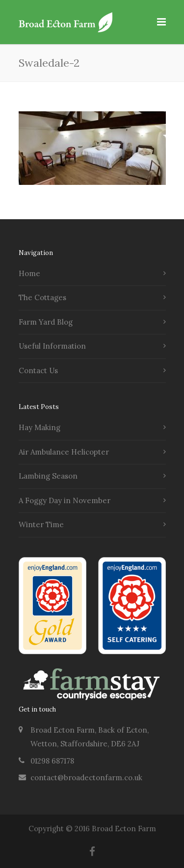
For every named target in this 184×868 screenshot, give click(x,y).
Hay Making (39, 427)
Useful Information (52, 346)
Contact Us (38, 370)
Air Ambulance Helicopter (64, 452)
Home (29, 273)
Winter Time (41, 524)
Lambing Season (48, 476)
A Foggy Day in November (65, 500)
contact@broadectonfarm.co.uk (86, 778)
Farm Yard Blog (46, 322)
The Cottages (42, 297)
